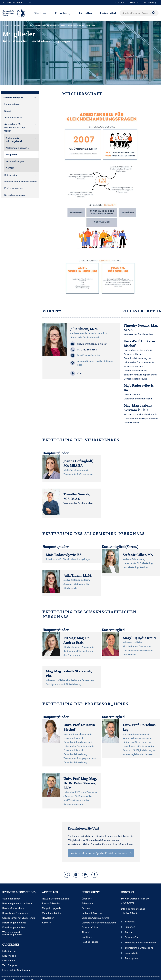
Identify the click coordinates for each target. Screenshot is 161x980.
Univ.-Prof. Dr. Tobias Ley (139, 727)
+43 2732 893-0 (129, 913)
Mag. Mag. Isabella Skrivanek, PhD (69, 674)
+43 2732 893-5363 (84, 350)
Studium (40, 13)
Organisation (20, 25)
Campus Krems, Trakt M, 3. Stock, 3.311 (91, 363)
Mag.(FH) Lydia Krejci (139, 638)
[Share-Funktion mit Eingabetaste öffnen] (67, 875)
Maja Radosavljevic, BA (64, 555)
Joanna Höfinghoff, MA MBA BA (78, 463)
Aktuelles (85, 13)
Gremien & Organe (36, 25)
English (120, 3)
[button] (94, 373)
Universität (108, 13)
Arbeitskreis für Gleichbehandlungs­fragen (66, 25)
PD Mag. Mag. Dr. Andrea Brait (77, 640)
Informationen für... (17, 3)
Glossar (132, 3)
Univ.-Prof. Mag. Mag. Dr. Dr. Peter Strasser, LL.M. (80, 783)
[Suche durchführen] (154, 13)
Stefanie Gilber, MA (138, 555)
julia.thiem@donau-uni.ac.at (89, 344)
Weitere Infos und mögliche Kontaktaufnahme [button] (101, 853)
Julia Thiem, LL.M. (84, 329)
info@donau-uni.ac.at (133, 909)
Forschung (63, 13)
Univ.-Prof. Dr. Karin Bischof (79, 727)
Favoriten (149, 3)
